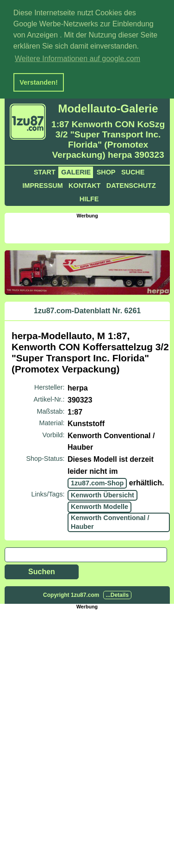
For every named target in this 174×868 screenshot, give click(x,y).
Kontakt (84, 184)
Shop (106, 171)
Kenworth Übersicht (103, 494)
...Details (117, 594)
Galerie (76, 171)
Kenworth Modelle (99, 505)
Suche (133, 171)
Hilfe (89, 198)
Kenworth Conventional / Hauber (110, 521)
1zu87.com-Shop (97, 482)
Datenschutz (131, 184)
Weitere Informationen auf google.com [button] (78, 59)
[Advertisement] (89, 229)
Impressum (42, 184)
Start (45, 171)
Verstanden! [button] (38, 82)
